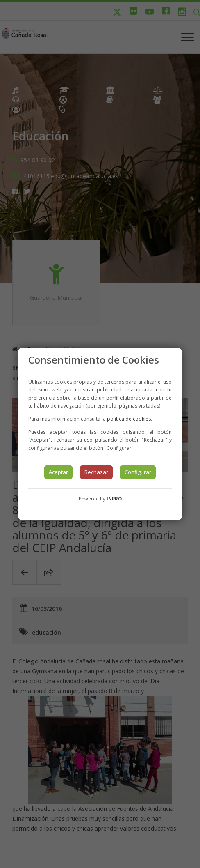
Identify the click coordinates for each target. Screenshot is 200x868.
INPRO (114, 498)
